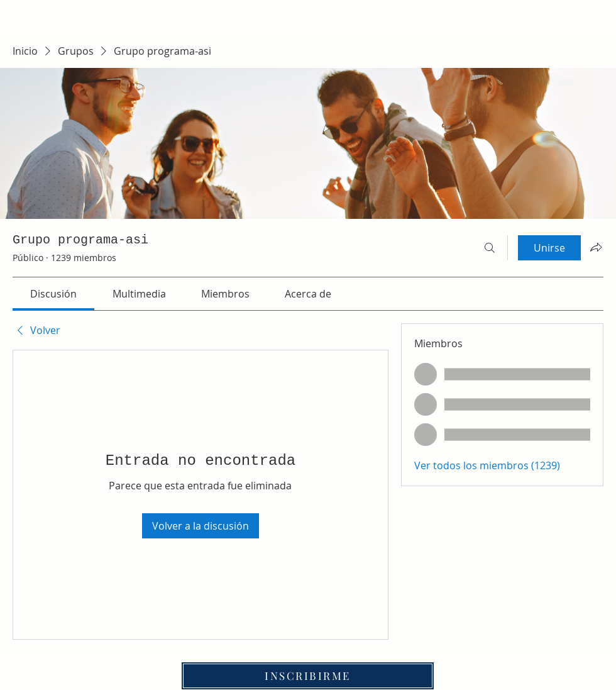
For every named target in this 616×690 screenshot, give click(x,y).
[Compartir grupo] (596, 247)
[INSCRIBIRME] (308, 676)
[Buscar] (490, 248)
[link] (53, 294)
